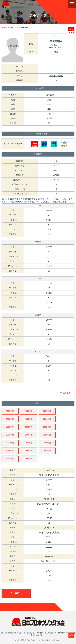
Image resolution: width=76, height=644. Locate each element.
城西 (56, 52)
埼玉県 (49, 118)
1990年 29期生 (56, 76)
